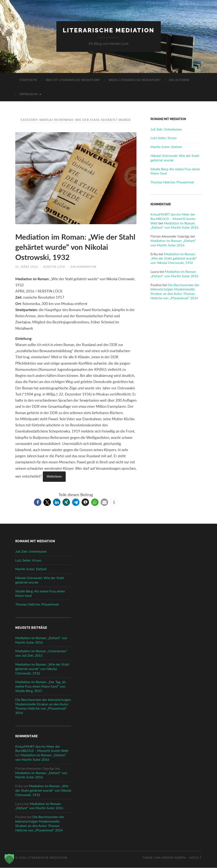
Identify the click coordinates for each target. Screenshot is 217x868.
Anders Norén (173, 858)
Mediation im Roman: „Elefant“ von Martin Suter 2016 (174, 225)
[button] (38, 502)
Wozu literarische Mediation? (135, 80)
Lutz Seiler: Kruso (163, 138)
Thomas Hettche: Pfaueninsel (172, 182)
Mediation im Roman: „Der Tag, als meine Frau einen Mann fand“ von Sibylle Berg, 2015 (41, 687)
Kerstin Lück (54, 267)
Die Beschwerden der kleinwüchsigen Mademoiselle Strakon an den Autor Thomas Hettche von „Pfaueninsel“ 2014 (175, 291)
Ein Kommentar (83, 267)
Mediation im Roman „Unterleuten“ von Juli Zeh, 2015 (41, 654)
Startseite (28, 80)
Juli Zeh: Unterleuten (166, 129)
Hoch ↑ (196, 858)
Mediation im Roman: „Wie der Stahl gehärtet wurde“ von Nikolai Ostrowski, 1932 (73, 247)
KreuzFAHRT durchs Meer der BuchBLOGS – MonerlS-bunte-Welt (173, 219)
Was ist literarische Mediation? (73, 80)
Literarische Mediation (109, 30)
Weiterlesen (55, 477)
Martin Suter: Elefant (166, 147)
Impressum (29, 94)
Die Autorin (179, 80)
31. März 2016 (27, 267)
